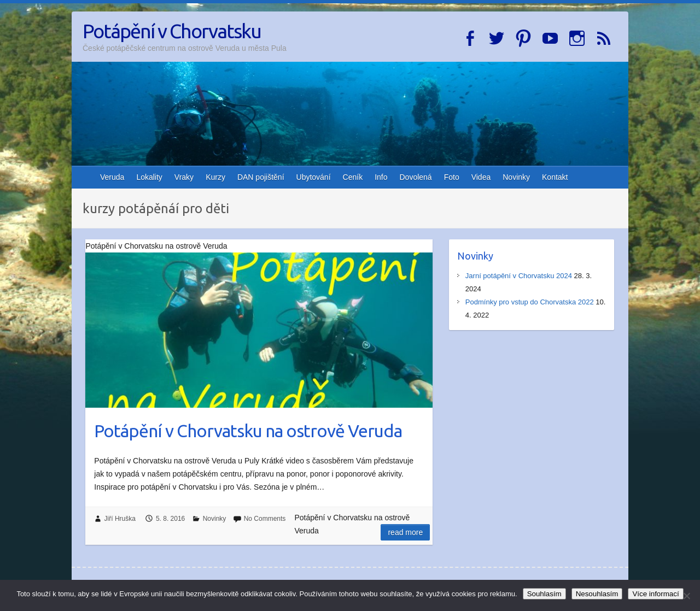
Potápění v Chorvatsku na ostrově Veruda (248, 431)
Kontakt (555, 177)
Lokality (149, 177)
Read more (405, 532)
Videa (481, 177)
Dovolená (416, 177)
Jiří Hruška (120, 519)
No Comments (265, 519)
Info (381, 177)
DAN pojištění (261, 177)
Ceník (353, 177)
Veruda (112, 177)
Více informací (655, 594)
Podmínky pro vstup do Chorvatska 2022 (530, 302)
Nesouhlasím (597, 594)
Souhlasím (544, 594)
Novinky (516, 177)
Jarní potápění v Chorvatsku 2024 (519, 276)
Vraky (184, 177)
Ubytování (314, 177)
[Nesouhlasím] (686, 596)
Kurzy (215, 177)
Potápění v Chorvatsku (172, 31)
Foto (452, 177)
